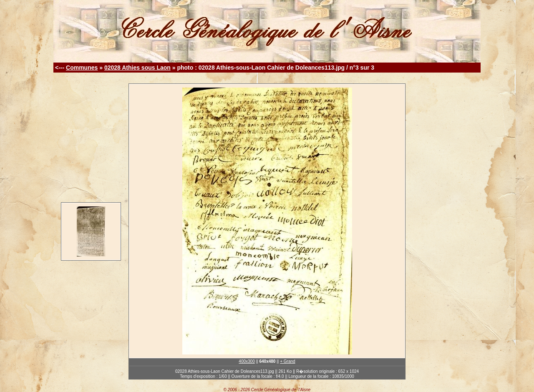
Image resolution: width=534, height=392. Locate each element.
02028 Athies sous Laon (137, 68)
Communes (82, 68)
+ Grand (287, 361)
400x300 (247, 361)
